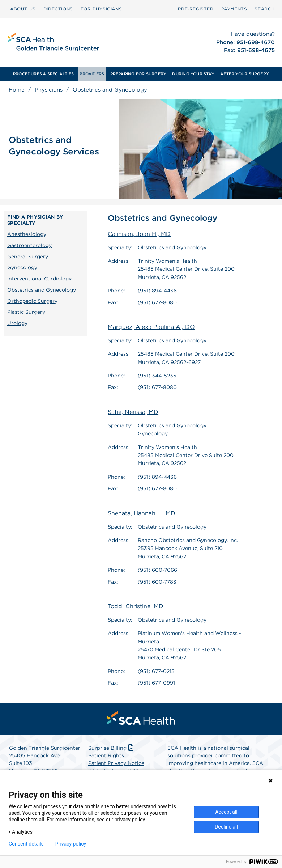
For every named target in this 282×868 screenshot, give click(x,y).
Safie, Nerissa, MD (133, 412)
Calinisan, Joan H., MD (139, 234)
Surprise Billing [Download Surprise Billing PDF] (112, 748)
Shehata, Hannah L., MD (142, 513)
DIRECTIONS (58, 9)
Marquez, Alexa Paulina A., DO (151, 327)
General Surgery (28, 257)
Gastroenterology (29, 245)
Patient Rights (106, 755)
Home (17, 90)
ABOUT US (23, 9)
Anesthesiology (27, 234)
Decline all (226, 827)
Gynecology (22, 267)
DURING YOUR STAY (193, 74)
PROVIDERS (92, 74)
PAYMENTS (234, 9)
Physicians (49, 90)
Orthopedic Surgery (32, 301)
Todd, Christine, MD (136, 606)
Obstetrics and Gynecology (42, 290)
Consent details (26, 844)
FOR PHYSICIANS (101, 9)
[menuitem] (23, 9)
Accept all (226, 812)
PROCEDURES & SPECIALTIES (43, 74)
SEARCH (265, 9)
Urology (17, 323)
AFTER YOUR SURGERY (245, 74)
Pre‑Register (196, 9)
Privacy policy (71, 844)
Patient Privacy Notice (116, 763)
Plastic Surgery (26, 312)
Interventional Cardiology (39, 279)
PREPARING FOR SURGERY (138, 74)
